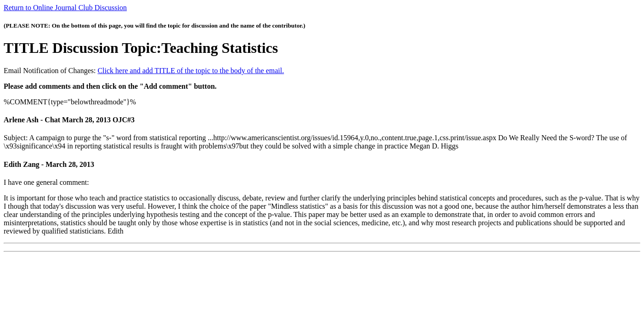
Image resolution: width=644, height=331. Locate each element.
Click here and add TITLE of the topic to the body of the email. (191, 71)
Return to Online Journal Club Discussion (65, 8)
